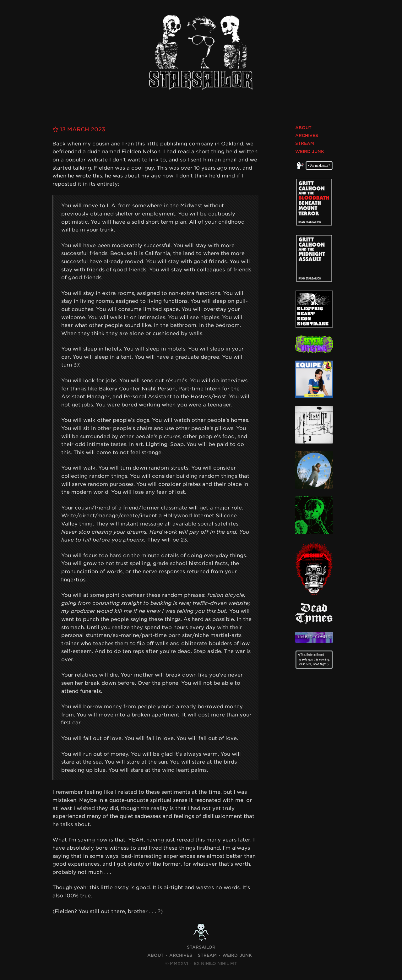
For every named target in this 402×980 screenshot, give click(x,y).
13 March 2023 (80, 129)
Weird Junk (310, 152)
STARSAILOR (201, 947)
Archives (307, 136)
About (303, 128)
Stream (305, 143)
